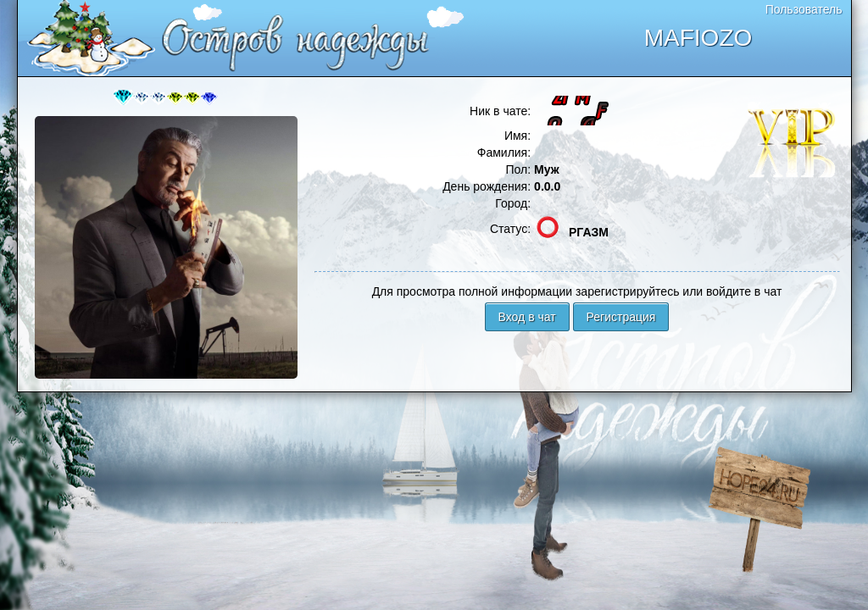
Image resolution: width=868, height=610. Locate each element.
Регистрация (621, 317)
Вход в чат (527, 317)
